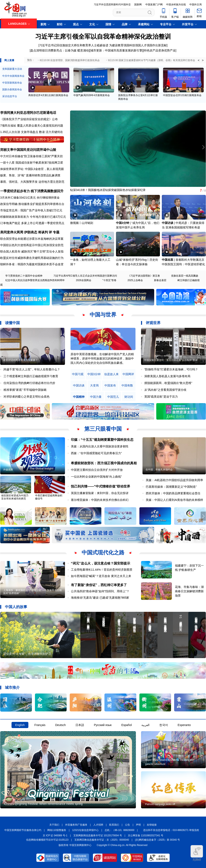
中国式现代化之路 (103, 553)
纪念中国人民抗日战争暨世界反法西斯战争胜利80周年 (35, 280)
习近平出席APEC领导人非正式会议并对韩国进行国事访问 (85, 276)
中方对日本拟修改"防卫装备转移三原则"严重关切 (31, 156)
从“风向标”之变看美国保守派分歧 (165, 390)
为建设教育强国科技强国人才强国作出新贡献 (138, 45)
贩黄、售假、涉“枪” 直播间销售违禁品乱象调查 (30, 175)
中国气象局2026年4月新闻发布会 (92, 95)
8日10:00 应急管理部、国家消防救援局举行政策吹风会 (70, 60)
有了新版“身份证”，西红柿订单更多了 (99, 585)
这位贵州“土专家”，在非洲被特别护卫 (27, 654)
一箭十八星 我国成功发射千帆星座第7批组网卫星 (32, 163)
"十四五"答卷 (109, 280)
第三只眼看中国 (103, 429)
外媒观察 (8, 470)
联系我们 (114, 825)
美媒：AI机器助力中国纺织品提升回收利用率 (174, 480)
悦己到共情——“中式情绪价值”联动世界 (101, 486)
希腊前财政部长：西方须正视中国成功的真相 (104, 463)
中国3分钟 (123, 223)
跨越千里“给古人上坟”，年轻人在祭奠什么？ (32, 369)
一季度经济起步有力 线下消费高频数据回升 (32, 191)
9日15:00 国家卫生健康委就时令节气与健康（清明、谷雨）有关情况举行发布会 (152, 60)
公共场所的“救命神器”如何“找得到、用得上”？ (100, 591)
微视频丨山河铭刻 (82, 223)
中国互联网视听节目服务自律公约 (23, 830)
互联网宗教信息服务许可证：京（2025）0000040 (102, 840)
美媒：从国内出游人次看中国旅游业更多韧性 (100, 446)
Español (127, 725)
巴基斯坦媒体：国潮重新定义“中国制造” (171, 487)
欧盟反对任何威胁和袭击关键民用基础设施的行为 (32, 258)
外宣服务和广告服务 (76, 825)
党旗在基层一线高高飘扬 (185, 276)
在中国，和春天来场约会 (159, 470)
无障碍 (197, 853)
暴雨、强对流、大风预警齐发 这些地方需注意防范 (32, 182)
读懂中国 (12, 323)
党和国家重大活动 (12, 69)
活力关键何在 (54, 132)
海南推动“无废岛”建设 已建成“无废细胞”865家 (100, 598)
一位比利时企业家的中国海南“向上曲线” (96, 477)
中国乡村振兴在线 (176, 5)
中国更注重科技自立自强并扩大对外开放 (97, 470)
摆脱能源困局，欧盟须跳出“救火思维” (168, 383)
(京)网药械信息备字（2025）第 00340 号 (158, 840)
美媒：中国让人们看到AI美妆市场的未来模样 (174, 500)
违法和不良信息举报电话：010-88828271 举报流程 (171, 830)
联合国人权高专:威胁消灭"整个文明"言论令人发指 (32, 251)
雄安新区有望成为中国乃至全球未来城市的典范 (15, 497)
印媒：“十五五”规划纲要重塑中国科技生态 (102, 440)
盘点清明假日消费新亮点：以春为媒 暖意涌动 (60, 50)
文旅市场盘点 (30, 132)
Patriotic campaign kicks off (160, 804)
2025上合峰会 (135, 280)
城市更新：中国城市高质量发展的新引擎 (116, 50)
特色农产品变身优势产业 (160, 50)
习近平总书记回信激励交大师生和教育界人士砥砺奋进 (74, 45)
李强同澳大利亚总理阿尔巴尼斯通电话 (28, 113)
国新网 (138, 5)
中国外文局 (196, 5)
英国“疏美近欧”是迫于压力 (161, 397)
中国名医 (168, 260)
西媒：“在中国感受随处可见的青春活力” (96, 453)
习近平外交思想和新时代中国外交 (112, 5)
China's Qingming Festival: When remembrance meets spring (43, 804)
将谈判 (43, 232)
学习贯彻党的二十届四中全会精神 (24, 276)
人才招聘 (98, 825)
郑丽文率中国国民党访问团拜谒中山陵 (28, 150)
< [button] (199, 60)
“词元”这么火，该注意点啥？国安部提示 (101, 563)
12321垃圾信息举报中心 (85, 830)
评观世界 (153, 323)
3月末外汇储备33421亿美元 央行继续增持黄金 (30, 198)
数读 (42, 132)
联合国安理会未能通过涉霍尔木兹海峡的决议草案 (32, 239)
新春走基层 (160, 280)
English (20, 725)
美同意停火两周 (12, 232)
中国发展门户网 (154, 5)
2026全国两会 (84, 280)
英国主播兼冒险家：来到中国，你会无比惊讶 (100, 493)
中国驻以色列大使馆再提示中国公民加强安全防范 (32, 245)
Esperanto (184, 725)
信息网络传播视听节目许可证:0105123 (47, 840)
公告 (127, 825)
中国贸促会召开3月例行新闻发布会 (182, 95)
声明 (138, 825)
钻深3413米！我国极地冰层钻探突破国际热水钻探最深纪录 (108, 190)
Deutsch (60, 725)
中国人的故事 (16, 607)
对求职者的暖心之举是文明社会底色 (27, 397)
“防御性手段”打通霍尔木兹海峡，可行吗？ (171, 369)
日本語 (80, 725)
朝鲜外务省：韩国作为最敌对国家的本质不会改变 (32, 264)
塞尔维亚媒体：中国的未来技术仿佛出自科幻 (100, 500)
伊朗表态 (31, 232)
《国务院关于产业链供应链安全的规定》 (26, 119)
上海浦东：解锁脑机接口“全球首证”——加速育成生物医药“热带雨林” (32, 592)
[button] (203, 147)
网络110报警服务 (57, 830)
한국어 (164, 725)
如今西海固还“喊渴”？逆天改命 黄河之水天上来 (101, 576)
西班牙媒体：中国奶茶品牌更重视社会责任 (173, 493)
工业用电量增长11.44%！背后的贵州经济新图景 (102, 570)
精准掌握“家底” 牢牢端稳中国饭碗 (25, 390)
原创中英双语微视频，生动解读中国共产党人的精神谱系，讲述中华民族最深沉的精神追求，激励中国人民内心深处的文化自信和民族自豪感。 (102, 358)
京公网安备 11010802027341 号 (146, 835)
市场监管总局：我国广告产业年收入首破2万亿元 (31, 210)
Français (40, 725)
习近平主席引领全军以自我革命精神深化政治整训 (103, 37)
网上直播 (9, 60)
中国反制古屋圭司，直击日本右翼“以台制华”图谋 (171, 360)
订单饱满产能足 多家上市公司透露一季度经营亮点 (32, 223)
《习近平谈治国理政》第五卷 (144, 276)
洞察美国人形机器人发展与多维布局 (167, 376)
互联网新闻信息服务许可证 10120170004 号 (98, 835)
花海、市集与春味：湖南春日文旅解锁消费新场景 (189, 591)
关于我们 (54, 825)
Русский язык (103, 725)
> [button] (203, 60)
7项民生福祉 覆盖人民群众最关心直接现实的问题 (32, 126)
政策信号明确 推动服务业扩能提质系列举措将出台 (32, 204)
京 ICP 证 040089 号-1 (55, 835)
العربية (145, 725)
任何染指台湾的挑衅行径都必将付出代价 (29, 383)
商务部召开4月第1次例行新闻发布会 (48, 95)
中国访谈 (168, 223)
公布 (55, 119)
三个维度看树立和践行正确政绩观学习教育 (31, 376)
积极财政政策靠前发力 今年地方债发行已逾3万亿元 (33, 217)
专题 (56, 232)
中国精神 (79, 397)
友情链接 (152, 825)
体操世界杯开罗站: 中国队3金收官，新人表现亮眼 (32, 169)
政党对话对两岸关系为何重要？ (21, 360)
